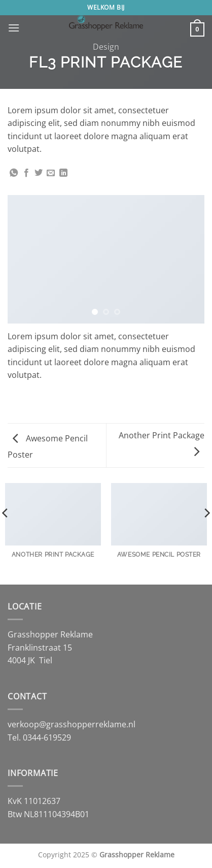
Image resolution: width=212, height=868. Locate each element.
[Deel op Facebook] (26, 173)
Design (106, 47)
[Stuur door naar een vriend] (51, 173)
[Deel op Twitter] (39, 173)
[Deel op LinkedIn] (63, 173)
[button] (14, 28)
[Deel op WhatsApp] (14, 173)
